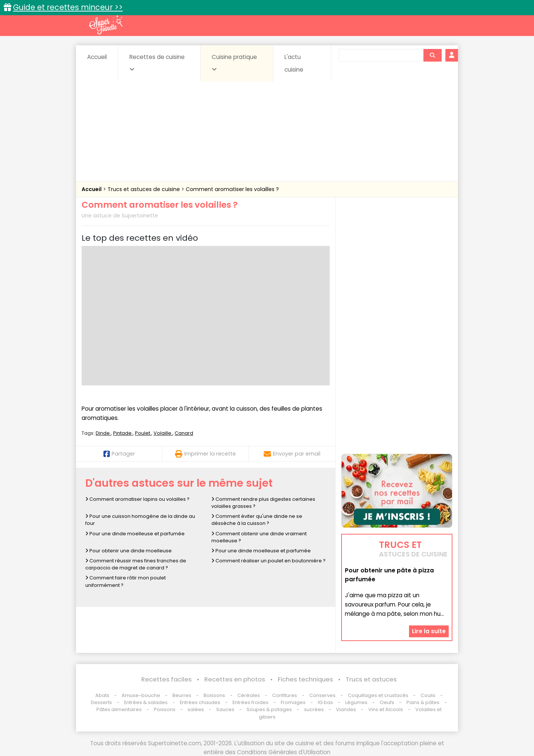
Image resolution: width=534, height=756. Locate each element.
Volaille (163, 433)
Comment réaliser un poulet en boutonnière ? (268, 561)
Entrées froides (250, 702)
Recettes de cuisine (157, 63)
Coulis (428, 695)
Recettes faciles (167, 679)
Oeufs (388, 702)
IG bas (325, 702)
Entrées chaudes (200, 702)
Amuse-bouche (141, 695)
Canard (184, 433)
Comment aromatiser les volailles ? (232, 189)
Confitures (285, 695)
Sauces (225, 709)
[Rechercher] (432, 55)
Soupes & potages (269, 709)
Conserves (322, 695)
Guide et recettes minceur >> (68, 7)
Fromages (293, 702)
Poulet (143, 433)
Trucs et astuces (371, 679)
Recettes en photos (235, 679)
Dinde (103, 433)
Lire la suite (429, 631)
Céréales (249, 695)
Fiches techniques (305, 679)
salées (196, 709)
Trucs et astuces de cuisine (144, 189)
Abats (102, 695)
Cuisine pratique (234, 63)
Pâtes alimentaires (119, 709)
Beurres (182, 695)
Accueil (97, 57)
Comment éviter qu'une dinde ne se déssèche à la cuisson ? (257, 520)
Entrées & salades (146, 702)
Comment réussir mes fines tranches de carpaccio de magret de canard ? (136, 564)
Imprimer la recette (205, 454)
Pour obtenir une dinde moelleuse (128, 551)
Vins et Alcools (386, 709)
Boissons (214, 695)
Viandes (346, 709)
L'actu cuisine (294, 63)
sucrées (314, 709)
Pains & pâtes (423, 702)
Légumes (356, 702)
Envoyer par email (292, 454)
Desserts (101, 702)
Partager (119, 454)
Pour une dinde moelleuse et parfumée (135, 534)
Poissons (165, 709)
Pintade (123, 433)
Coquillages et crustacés (378, 695)
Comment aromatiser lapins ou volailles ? (137, 499)
